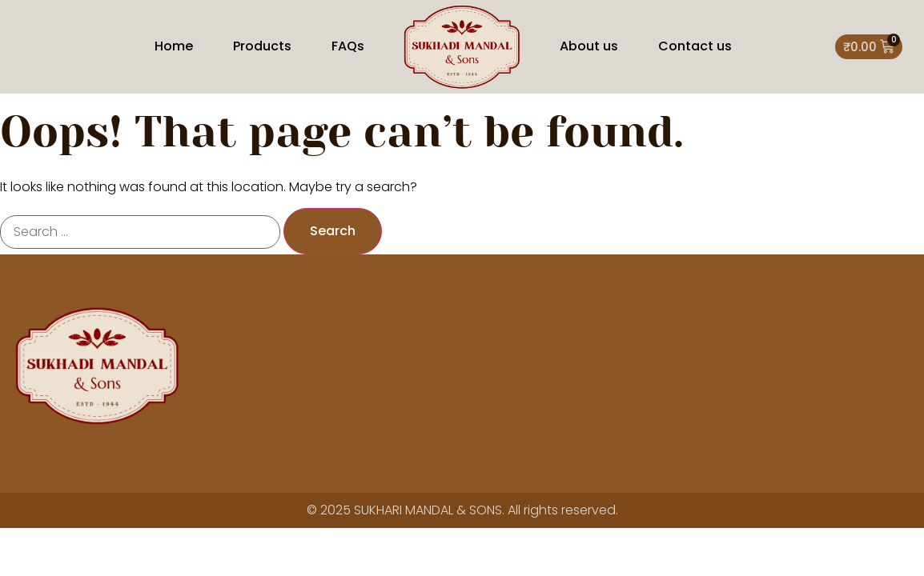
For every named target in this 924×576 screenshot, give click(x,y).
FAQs (348, 46)
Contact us (695, 46)
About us (589, 46)
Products (262, 46)
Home (174, 46)
